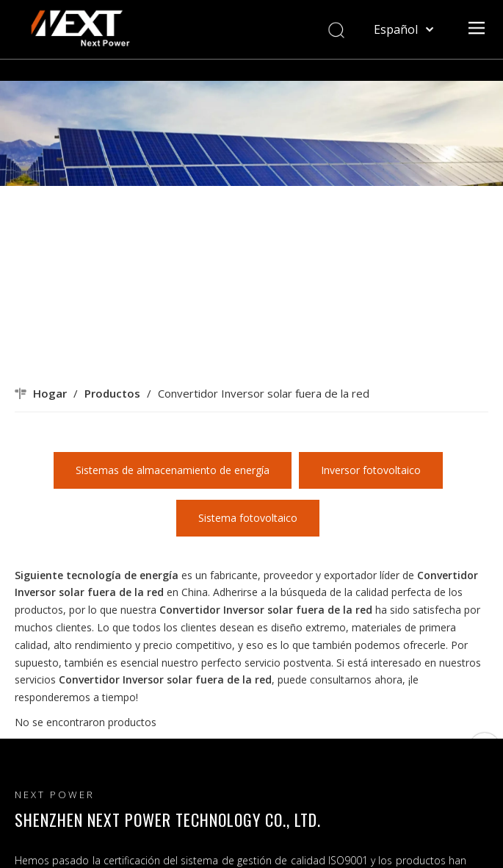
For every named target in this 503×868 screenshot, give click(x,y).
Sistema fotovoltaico (248, 518)
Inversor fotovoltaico (371, 470)
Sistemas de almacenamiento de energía (173, 470)
